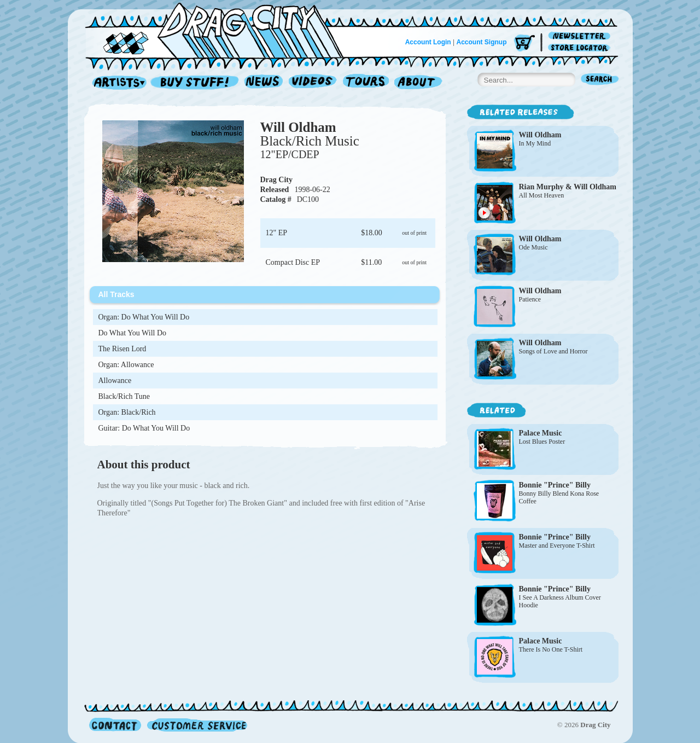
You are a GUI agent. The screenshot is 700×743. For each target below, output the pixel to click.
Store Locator (581, 48)
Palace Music (541, 433)
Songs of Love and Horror (553, 351)
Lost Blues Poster (542, 442)
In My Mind (535, 143)
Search (600, 80)
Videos (313, 83)
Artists (116, 83)
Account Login (428, 42)
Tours (366, 83)
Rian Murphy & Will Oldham (568, 187)
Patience (530, 299)
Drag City (277, 180)
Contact (115, 725)
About (418, 83)
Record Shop (196, 83)
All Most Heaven (542, 195)
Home (221, 30)
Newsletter (581, 36)
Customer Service (196, 725)
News (264, 83)
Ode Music (533, 247)
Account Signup (482, 42)
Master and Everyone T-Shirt (557, 545)
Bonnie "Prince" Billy (555, 485)
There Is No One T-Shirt (551, 649)
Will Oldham (298, 127)
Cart (524, 43)
